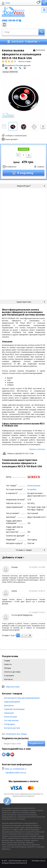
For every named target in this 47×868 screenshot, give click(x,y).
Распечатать (41, 50)
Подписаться (36, 743)
